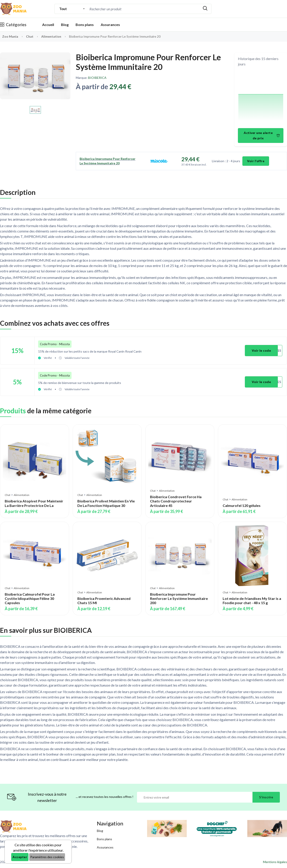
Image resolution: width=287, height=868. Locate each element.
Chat (30, 36)
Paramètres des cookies (47, 857)
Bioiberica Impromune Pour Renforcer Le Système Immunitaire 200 (179, 598)
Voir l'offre (256, 161)
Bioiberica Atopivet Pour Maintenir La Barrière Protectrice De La (34, 503)
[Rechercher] (205, 9)
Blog (65, 25)
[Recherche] (144, 9)
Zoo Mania (10, 36)
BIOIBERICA (97, 78)
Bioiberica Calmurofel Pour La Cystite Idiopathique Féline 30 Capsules (30, 598)
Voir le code (261, 350)
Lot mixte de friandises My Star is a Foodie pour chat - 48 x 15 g (252, 600)
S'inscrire (266, 797)
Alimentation (52, 36)
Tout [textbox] (63, 9)
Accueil (48, 25)
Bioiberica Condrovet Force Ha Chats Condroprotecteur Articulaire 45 (176, 501)
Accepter (20, 857)
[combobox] (72, 9)
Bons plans (85, 25)
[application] (261, 98)
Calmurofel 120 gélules (242, 505)
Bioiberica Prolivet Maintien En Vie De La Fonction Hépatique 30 (106, 503)
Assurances (110, 25)
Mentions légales (275, 862)
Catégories (13, 25)
